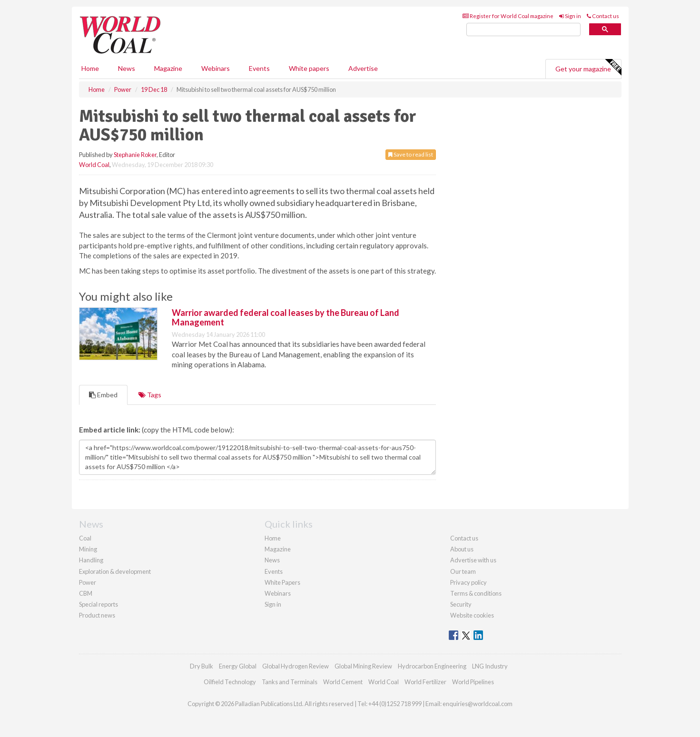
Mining (88, 549)
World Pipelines (473, 682)
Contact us (603, 16)
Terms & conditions (476, 593)
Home (90, 68)
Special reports (99, 604)
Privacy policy (468, 582)
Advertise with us (473, 560)
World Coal (94, 165)
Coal (85, 538)
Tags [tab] (150, 395)
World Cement (343, 682)
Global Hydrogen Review (296, 666)
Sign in (570, 16)
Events (259, 68)
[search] (523, 30)
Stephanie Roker (135, 155)
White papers (309, 68)
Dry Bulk (202, 666)
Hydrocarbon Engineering (432, 666)
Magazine (168, 68)
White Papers (282, 582)
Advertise (363, 68)
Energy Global (238, 666)
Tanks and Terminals (290, 682)
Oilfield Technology (230, 682)
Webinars (216, 68)
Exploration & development (115, 571)
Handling (91, 560)
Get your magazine (588, 68)
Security (461, 604)
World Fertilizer (425, 682)
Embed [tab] (103, 395)
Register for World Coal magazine (508, 16)
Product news (97, 615)
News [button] (127, 68)
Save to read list (411, 154)
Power (88, 582)
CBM (86, 593)
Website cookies (472, 615)
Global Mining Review (363, 666)
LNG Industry (490, 666)
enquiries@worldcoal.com (478, 704)
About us (462, 549)
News (272, 560)
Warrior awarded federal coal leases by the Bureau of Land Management (286, 317)
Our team (463, 571)
